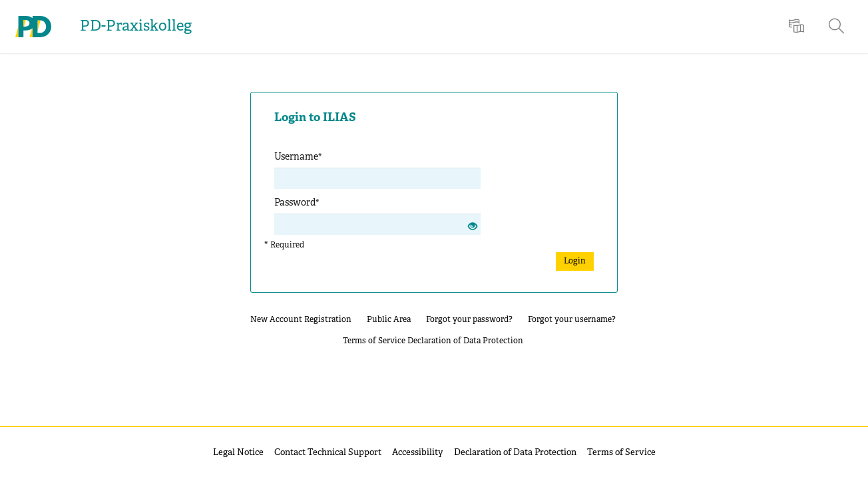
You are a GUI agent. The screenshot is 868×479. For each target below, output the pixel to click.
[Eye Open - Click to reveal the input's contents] (473, 228)
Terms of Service (374, 341)
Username (298, 157)
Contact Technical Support (328, 453)
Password (297, 203)
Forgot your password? (469, 320)
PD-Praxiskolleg (136, 27)
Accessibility (418, 453)
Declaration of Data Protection (465, 341)
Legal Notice (238, 453)
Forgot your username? (572, 320)
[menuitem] (798, 27)
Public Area (389, 320)
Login (574, 261)
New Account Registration (301, 320)
